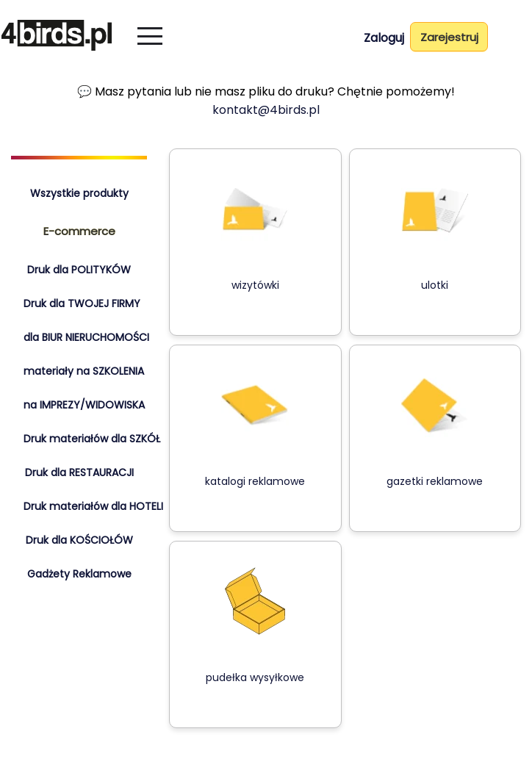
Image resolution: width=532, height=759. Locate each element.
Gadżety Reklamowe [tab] (79, 574)
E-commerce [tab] (79, 231)
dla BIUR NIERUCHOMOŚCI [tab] (86, 337)
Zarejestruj (449, 37)
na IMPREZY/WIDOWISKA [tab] (84, 405)
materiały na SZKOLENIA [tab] (84, 371)
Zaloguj (384, 38)
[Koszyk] (515, 40)
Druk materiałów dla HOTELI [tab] (93, 506)
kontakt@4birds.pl (266, 110)
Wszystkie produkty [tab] (79, 193)
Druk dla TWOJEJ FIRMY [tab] (82, 303)
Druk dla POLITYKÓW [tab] (79, 270)
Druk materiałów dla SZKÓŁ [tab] (92, 439)
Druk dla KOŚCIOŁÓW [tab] (79, 540)
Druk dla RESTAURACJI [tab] (79, 472)
